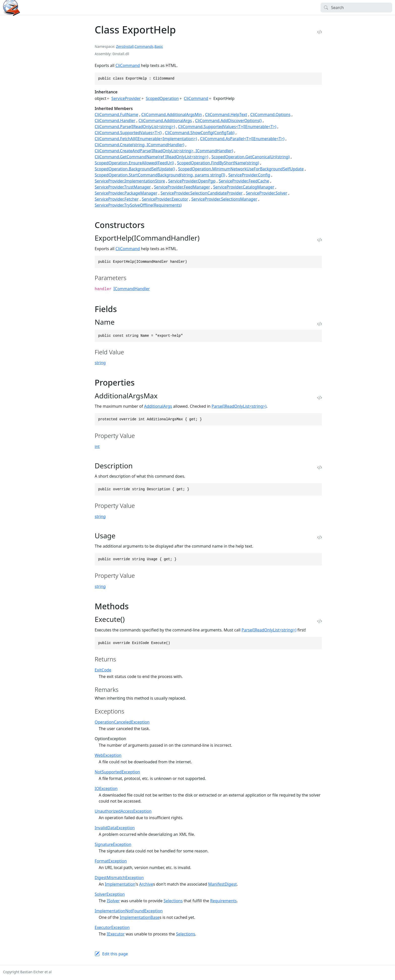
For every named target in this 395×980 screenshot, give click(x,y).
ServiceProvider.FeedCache (244, 181)
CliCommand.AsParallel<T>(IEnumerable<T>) (242, 139)
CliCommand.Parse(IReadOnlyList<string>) (135, 127)
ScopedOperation (162, 98)
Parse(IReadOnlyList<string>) (239, 406)
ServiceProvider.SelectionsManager (224, 199)
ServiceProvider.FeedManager (182, 187)
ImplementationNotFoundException (129, 911)
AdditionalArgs (158, 406)
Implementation (120, 884)
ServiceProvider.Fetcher (117, 199)
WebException (108, 755)
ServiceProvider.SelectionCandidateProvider (202, 193)
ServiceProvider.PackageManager (126, 193)
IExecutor (116, 934)
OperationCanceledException (122, 722)
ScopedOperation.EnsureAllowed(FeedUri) (134, 163)
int (97, 446)
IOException (106, 788)
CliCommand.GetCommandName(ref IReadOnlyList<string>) (152, 157)
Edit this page (115, 954)
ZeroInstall (125, 46)
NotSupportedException (117, 772)
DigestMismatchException (119, 878)
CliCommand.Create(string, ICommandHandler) (140, 145)
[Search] (356, 8)
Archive (146, 884)
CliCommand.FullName (117, 115)
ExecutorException (112, 927)
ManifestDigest (222, 884)
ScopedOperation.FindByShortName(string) (218, 163)
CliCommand (128, 65)
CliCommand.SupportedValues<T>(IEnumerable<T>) (227, 127)
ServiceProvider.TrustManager (123, 187)
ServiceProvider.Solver (267, 193)
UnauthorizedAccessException (123, 811)
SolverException (110, 894)
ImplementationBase (140, 917)
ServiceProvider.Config (249, 175)
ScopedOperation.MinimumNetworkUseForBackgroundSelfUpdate (241, 169)
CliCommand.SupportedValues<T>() (128, 133)
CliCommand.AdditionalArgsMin (172, 115)
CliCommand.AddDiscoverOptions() (228, 121)
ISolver (113, 901)
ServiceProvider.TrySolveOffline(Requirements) (138, 205)
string (100, 363)
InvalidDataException (115, 828)
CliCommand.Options (270, 115)
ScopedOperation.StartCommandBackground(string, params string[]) (160, 175)
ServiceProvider (126, 98)
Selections (173, 901)
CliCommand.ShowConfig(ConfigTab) (200, 133)
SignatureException (113, 844)
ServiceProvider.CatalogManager (244, 187)
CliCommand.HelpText (226, 115)
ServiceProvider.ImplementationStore (130, 181)
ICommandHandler (131, 289)
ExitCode (103, 670)
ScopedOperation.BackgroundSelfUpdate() (135, 169)
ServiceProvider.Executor (165, 199)
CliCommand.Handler (115, 121)
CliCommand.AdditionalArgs (165, 121)
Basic (159, 46)
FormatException (111, 861)
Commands (144, 46)
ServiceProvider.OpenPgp (192, 181)
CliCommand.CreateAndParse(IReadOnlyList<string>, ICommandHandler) (164, 151)
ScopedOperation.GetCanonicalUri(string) (250, 157)
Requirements (223, 901)
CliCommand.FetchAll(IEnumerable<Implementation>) (146, 139)
